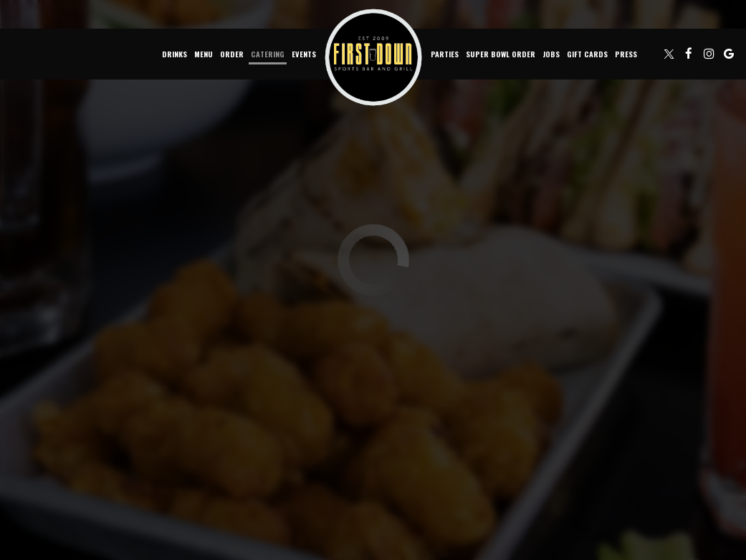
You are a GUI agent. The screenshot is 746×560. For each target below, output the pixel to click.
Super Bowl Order (501, 54)
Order (232, 54)
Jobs (551, 54)
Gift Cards (587, 54)
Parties (445, 54)
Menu (204, 54)
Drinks (174, 54)
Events (304, 54)
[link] (373, 57)
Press (626, 54)
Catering (268, 54)
